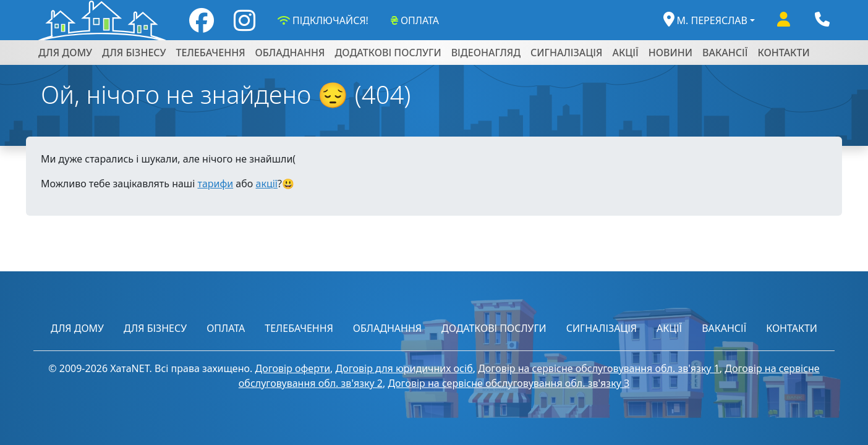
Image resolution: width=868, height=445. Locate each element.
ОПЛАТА (414, 20)
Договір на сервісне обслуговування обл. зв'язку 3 (508, 383)
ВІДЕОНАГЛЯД (486, 53)
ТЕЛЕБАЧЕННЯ (211, 53)
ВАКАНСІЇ (725, 53)
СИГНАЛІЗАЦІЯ (566, 53)
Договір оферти (292, 368)
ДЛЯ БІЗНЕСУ (134, 53)
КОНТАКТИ (784, 53)
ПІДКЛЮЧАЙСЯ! (322, 20)
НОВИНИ (670, 53)
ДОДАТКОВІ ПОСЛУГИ (388, 53)
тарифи (215, 184)
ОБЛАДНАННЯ (290, 53)
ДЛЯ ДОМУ (65, 53)
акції (266, 184)
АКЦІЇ (625, 53)
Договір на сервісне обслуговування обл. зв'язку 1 (599, 368)
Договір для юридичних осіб (404, 368)
